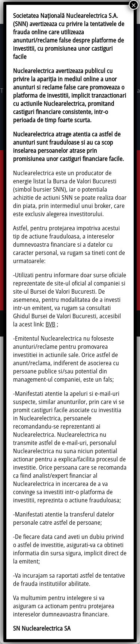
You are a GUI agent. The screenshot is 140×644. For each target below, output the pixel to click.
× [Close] (134, 5)
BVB (50, 324)
